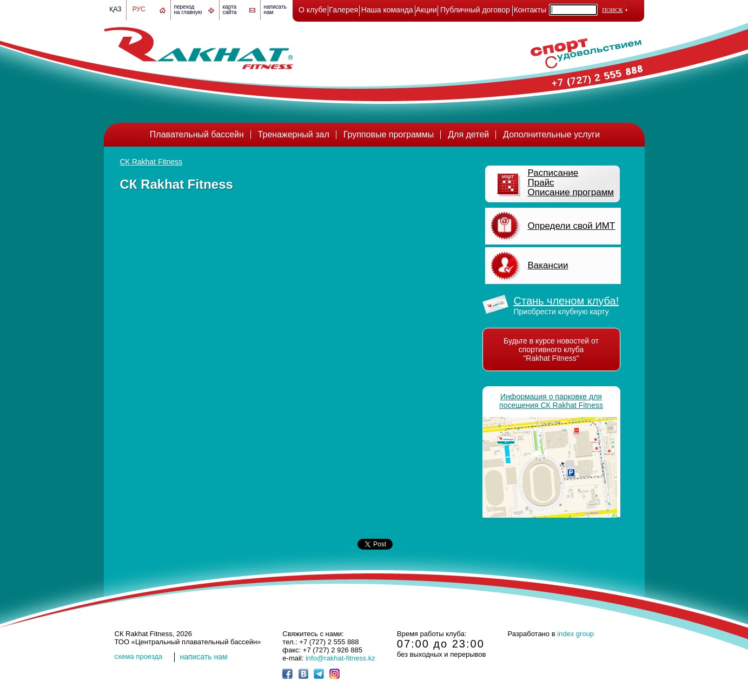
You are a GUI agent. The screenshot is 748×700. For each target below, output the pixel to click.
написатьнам (275, 9)
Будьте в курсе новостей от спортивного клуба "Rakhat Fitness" (551, 349)
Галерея (343, 10)
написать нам (204, 657)
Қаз (115, 9)
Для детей (468, 134)
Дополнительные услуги (551, 134)
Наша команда (387, 10)
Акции (426, 10)
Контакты (530, 10)
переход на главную (188, 9)
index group (575, 634)
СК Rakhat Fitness (151, 162)
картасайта (230, 9)
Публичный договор (475, 10)
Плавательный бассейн (197, 134)
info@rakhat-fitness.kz (340, 658)
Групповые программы (389, 134)
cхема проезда (139, 656)
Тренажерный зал (294, 134)
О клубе (313, 10)
